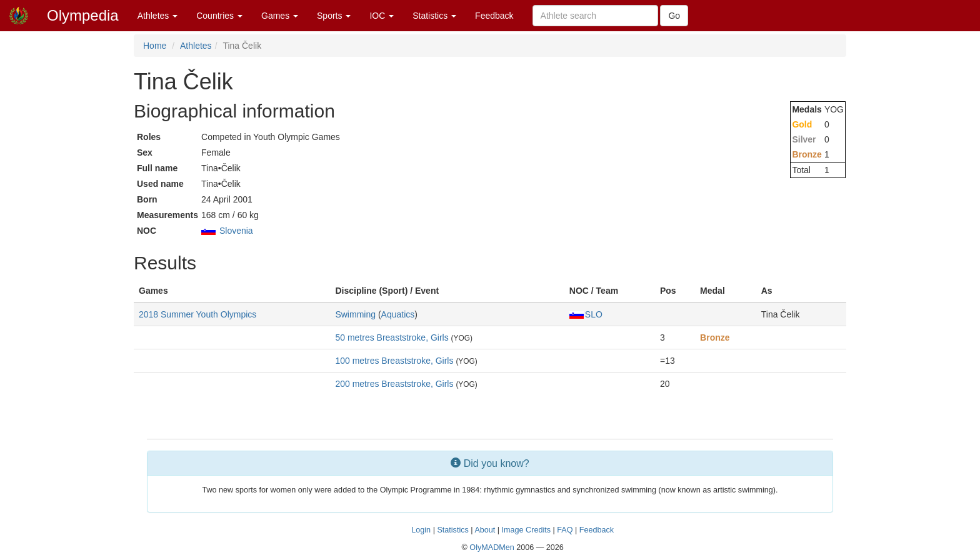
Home (155, 46)
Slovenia (236, 231)
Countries (219, 16)
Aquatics (398, 314)
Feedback (494, 16)
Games (280, 16)
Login (421, 530)
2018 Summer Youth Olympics (197, 314)
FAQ (565, 530)
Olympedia (83, 15)
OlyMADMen (492, 547)
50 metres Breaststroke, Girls (392, 337)
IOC (382, 16)
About (485, 530)
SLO (586, 314)
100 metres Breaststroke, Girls (394, 361)
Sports (334, 16)
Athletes (157, 16)
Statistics (434, 16)
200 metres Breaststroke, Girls (394, 384)
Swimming (355, 314)
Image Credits (526, 530)
